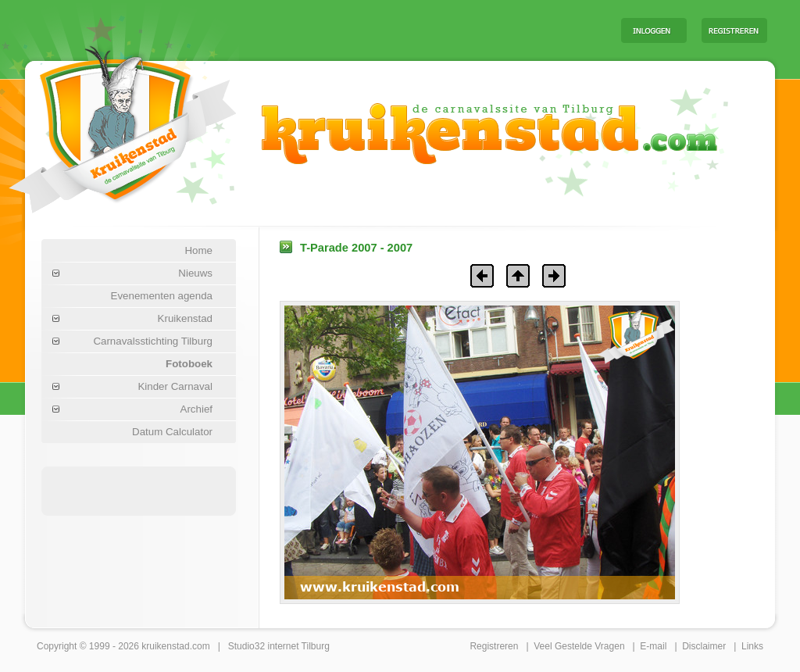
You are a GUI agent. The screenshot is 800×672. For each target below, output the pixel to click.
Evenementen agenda (162, 296)
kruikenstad (165, 646)
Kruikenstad (185, 318)
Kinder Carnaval (175, 386)
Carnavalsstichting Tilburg (153, 341)
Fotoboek (189, 364)
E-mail (653, 646)
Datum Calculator (172, 432)
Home (198, 250)
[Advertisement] (415, 30)
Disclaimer (704, 646)
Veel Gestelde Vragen (579, 646)
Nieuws (195, 273)
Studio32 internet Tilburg (279, 646)
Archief (196, 409)
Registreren (494, 646)
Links (752, 646)
